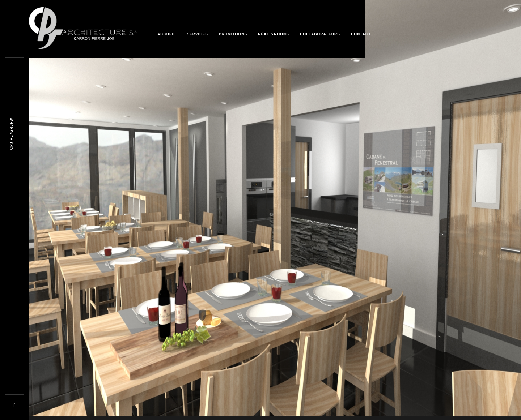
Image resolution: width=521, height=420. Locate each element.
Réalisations (274, 34)
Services (197, 34)
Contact (361, 34)
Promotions (233, 34)
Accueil (167, 34)
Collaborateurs (320, 34)
